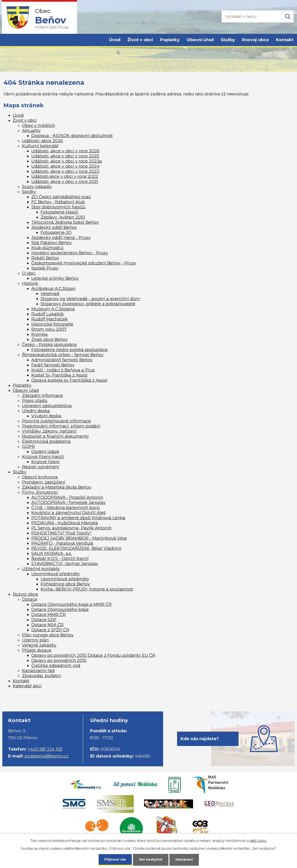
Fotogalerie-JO (56, 233)
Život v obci (140, 40)
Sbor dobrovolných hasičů (58, 207)
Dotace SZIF (44, 620)
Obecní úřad (200, 40)
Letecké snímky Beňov (55, 278)
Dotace (30, 599)
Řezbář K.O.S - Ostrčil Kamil (60, 559)
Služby (228, 40)
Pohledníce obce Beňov (65, 584)
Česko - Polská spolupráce (49, 345)
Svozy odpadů (37, 187)
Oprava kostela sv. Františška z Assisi (69, 380)
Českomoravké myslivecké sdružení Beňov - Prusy (84, 263)
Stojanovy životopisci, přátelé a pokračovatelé (88, 304)
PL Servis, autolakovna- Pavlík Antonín (71, 528)
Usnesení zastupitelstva (47, 406)
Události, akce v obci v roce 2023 (65, 171)
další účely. (258, 840)
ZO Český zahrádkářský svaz (61, 197)
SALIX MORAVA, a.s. (52, 554)
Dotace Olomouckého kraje (60, 610)
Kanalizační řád (38, 671)
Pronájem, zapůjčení (44, 482)
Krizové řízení (45, 462)
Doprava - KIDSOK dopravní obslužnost (72, 136)
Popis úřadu (35, 401)
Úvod (115, 40)
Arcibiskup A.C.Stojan (53, 289)
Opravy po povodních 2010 (59, 660)
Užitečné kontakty (41, 569)
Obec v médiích (39, 126)
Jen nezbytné (151, 859)
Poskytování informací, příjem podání (61, 426)
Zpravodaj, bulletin (42, 676)
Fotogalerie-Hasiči (60, 212)
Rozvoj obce (255, 40)
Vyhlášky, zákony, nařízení (49, 431)
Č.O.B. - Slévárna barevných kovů (65, 508)
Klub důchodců (47, 248)
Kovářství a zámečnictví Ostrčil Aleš (68, 513)
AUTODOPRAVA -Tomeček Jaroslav (68, 503)
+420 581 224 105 (45, 749)
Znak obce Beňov (50, 340)
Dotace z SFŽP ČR (50, 630)
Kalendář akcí (27, 686)
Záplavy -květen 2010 (63, 217)
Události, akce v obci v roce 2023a (67, 161)
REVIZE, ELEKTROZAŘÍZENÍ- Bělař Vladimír (76, 548)
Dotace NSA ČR (47, 625)
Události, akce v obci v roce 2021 (65, 182)
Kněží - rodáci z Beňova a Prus (63, 370)
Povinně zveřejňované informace (56, 421)
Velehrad (50, 294)
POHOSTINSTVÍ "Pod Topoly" (61, 533)
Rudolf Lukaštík (48, 314)
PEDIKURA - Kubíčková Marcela (65, 523)
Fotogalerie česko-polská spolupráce (69, 350)
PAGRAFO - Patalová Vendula (62, 543)
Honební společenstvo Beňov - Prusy (70, 253)
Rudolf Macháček (50, 319)
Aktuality (31, 131)
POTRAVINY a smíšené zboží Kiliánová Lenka (78, 518)
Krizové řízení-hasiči (43, 457)
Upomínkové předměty (56, 574)
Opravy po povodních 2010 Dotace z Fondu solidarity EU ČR (93, 655)
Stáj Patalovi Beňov (52, 243)
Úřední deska (36, 411)
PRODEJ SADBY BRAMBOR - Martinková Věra (79, 538)
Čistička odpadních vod (56, 666)
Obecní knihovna (40, 477)
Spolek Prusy (45, 268)
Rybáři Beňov (45, 258)
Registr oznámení (41, 467)
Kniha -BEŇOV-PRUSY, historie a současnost (87, 589)
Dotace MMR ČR (48, 615)
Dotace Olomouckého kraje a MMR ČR (71, 604)
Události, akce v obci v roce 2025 (65, 156)
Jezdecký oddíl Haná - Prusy (61, 238)
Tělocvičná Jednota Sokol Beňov (65, 222)
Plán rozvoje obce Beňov (48, 635)
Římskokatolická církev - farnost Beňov (63, 355)
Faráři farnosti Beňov (53, 365)
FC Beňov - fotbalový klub (58, 202)
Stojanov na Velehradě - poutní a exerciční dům (90, 299)
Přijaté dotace (37, 650)
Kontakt (285, 40)
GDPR (28, 447)
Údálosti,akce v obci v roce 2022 (65, 176)
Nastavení (185, 859)
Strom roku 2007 (49, 329)
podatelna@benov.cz (47, 756)
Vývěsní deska (46, 416)
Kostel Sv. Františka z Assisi (59, 375)
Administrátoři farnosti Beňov (62, 360)
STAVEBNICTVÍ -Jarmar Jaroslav (65, 564)
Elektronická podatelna (46, 441)
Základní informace (42, 396)
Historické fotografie (52, 324)
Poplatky (170, 40)
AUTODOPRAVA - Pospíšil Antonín (67, 497)
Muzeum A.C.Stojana (53, 309)
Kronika (39, 334)
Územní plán (36, 640)
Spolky (29, 192)
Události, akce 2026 (42, 141)
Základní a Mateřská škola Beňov (57, 487)
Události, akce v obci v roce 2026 (65, 151)
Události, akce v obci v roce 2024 (65, 166)
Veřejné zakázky (39, 645)
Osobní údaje (45, 452)
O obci (29, 273)
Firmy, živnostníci (40, 492)
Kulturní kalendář (40, 146)
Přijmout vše (115, 859)
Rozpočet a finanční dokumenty (55, 436)
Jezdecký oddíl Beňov (54, 227)
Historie (30, 283)
